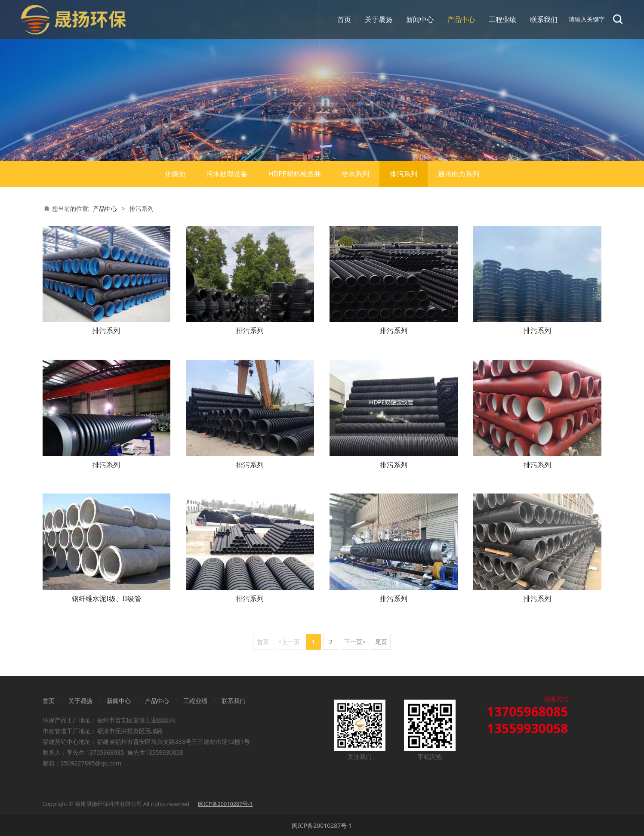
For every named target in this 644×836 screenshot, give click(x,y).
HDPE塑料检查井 (294, 174)
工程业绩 (502, 19)
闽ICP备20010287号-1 (322, 825)
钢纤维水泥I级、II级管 (106, 598)
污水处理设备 (227, 174)
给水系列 (355, 174)
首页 (344, 19)
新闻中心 (420, 19)
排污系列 (404, 174)
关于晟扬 (379, 19)
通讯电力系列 (459, 174)
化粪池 (175, 174)
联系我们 (544, 19)
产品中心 (461, 19)
